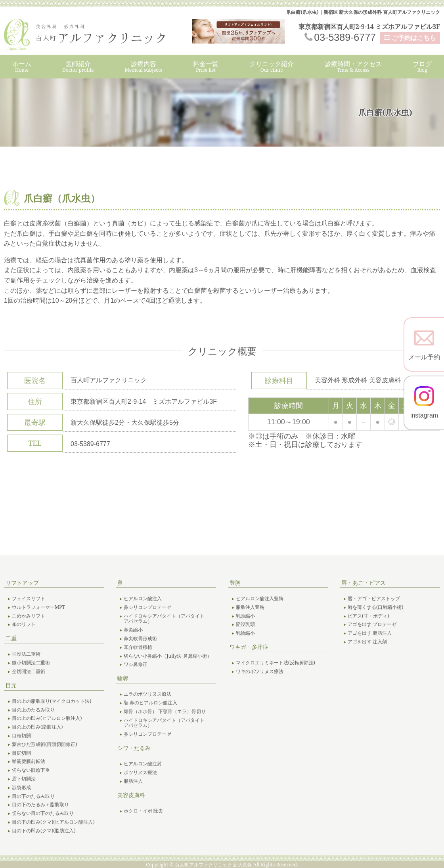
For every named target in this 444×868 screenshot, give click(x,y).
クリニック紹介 (272, 66)
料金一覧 (206, 66)
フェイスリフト (29, 599)
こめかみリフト (29, 616)
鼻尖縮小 (133, 630)
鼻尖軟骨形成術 (140, 639)
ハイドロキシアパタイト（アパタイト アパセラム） (166, 619)
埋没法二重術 (26, 654)
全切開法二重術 (29, 672)
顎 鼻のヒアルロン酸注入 (150, 703)
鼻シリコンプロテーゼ (147, 607)
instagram (424, 403)
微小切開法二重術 (31, 663)
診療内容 (144, 66)
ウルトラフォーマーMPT (38, 607)
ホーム (22, 66)
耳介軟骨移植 (138, 647)
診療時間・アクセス (353, 66)
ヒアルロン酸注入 (143, 599)
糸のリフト (24, 624)
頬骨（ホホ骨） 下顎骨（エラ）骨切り (165, 712)
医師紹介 (78, 66)
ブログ (422, 66)
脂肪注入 (133, 781)
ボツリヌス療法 (140, 773)
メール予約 (424, 344)
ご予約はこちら (414, 38)
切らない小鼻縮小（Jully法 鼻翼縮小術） (167, 656)
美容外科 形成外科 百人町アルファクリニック (91, 35)
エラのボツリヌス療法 (147, 694)
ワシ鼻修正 (136, 664)
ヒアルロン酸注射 (143, 764)
